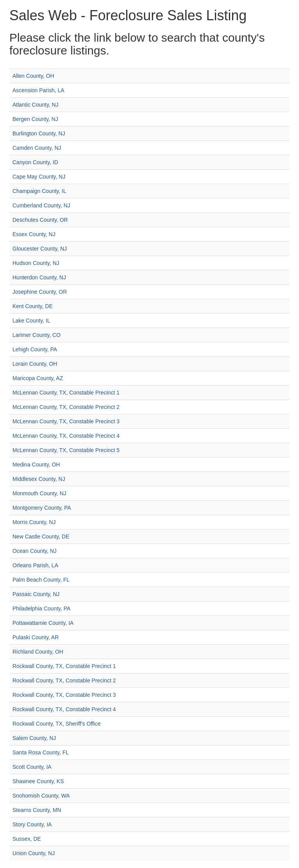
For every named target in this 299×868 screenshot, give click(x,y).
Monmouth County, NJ (39, 493)
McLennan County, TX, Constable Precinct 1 (66, 393)
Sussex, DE (27, 839)
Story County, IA (32, 824)
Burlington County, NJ (39, 133)
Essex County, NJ (34, 234)
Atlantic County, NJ (35, 105)
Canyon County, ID (35, 162)
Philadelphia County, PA (41, 608)
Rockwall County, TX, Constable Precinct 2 (64, 680)
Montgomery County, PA (42, 508)
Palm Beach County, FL (41, 580)
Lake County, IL (31, 321)
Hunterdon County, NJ (39, 277)
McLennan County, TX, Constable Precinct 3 (66, 421)
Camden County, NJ (37, 148)
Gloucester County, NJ (40, 249)
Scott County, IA (32, 767)
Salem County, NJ (34, 738)
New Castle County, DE (41, 537)
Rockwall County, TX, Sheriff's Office (57, 724)
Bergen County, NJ (35, 119)
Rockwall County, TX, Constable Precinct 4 (64, 709)
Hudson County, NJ (36, 263)
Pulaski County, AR (36, 637)
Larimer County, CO (36, 335)
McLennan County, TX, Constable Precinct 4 (66, 436)
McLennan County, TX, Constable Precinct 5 (66, 450)
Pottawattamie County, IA (43, 623)
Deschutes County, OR (40, 220)
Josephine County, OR (40, 292)
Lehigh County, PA (35, 349)
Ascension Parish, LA (38, 90)
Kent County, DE (33, 306)
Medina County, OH (36, 465)
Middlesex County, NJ (39, 479)
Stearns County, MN (37, 810)
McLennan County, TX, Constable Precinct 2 (66, 407)
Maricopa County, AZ (38, 378)
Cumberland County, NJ (41, 205)
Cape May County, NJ (39, 177)
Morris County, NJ (34, 522)
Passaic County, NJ (36, 594)
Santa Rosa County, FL (40, 752)
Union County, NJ (34, 853)
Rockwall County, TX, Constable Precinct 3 (64, 695)
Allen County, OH (33, 76)
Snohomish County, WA (41, 796)
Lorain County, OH (35, 364)
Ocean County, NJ (34, 551)
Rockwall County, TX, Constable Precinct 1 (64, 666)
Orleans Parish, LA (35, 565)
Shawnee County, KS (38, 781)
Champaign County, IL (39, 191)
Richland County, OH (38, 652)
